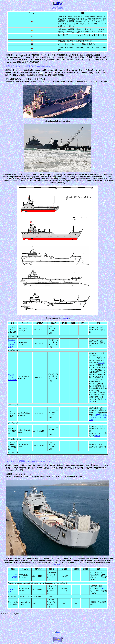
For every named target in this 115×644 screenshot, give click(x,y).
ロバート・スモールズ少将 (12, 590)
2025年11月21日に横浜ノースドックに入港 (98, 417)
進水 (103, 588)
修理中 (97, 436)
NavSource (57, 564)
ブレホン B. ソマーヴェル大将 (12, 377)
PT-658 (101, 363)
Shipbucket (65, 318)
